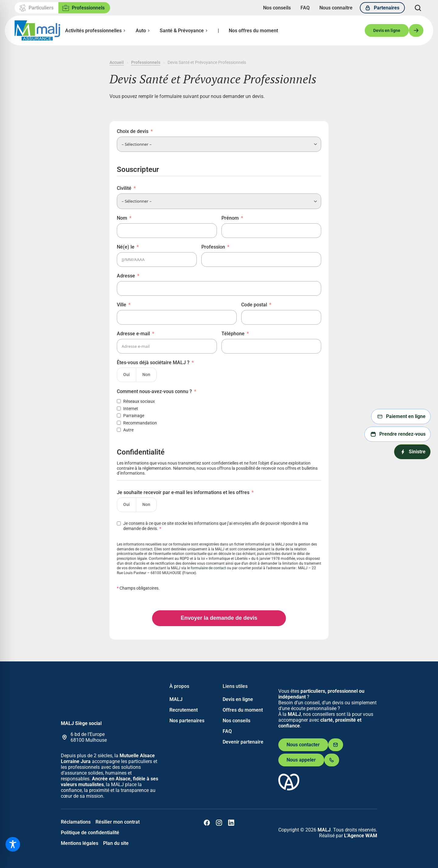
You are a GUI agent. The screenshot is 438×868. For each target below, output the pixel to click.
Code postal (254, 305)
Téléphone (233, 334)
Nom (122, 218)
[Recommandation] (119, 423)
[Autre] (119, 430)
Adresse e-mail (133, 334)
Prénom (230, 218)
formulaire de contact (208, 568)
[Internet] (119, 408)
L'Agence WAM (361, 836)
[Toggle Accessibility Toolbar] (13, 844)
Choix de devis (133, 131)
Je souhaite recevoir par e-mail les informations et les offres (183, 492)
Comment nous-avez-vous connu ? (154, 391)
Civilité (124, 188)
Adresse (126, 276)
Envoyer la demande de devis (219, 618)
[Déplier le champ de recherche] (418, 8)
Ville (122, 305)
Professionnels (146, 62)
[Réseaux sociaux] (119, 401)
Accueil (117, 62)
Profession (213, 247)
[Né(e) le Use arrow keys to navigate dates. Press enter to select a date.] (157, 260)
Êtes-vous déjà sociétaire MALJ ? (153, 363)
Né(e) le (126, 247)
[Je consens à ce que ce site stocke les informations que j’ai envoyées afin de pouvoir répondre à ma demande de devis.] (219, 525)
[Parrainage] (119, 415)
